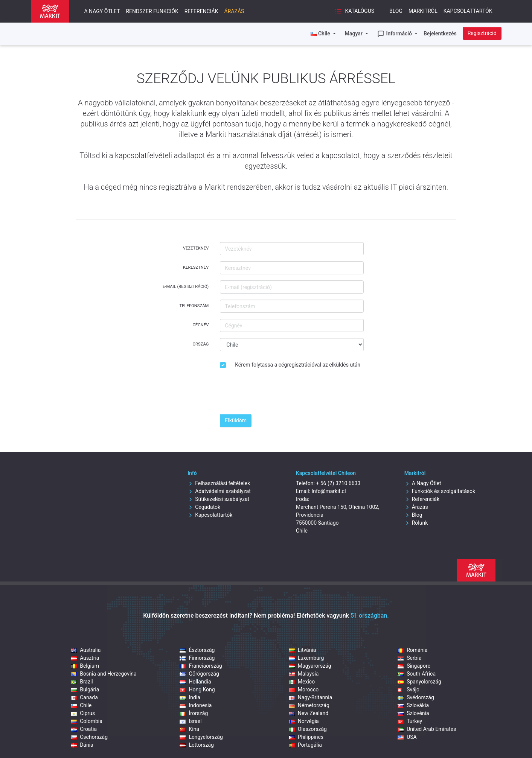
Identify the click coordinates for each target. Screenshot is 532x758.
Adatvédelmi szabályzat (219, 491)
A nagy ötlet (102, 11)
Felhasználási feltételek (219, 483)
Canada (84, 697)
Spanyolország (419, 682)
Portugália (305, 745)
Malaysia (304, 674)
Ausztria (85, 658)
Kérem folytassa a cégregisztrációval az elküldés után (298, 365)
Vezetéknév (196, 248)
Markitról (423, 11)
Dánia (82, 745)
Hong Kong (197, 690)
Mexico (302, 682)
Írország (194, 713)
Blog (396, 11)
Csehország (89, 737)
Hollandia (195, 682)
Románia (412, 650)
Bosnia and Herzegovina (104, 674)
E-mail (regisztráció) (186, 287)
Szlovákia (413, 705)
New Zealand (309, 713)
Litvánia (303, 650)
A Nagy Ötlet (423, 483)
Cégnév (201, 325)
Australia (86, 650)
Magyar (354, 33)
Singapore (414, 666)
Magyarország (310, 666)
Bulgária (85, 690)
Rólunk (416, 523)
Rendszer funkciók (152, 11)
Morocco (304, 690)
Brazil (82, 682)
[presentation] (277, 393)
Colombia (87, 721)
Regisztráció (482, 33)
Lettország (197, 745)
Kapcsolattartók (468, 11)
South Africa (417, 674)
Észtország (197, 650)
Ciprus (83, 713)
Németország (309, 705)
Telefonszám (194, 306)
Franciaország (201, 666)
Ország (200, 344)
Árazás (234, 11)
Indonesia (196, 705)
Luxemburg (306, 658)
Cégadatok (204, 507)
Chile (81, 705)
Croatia (84, 729)
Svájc (408, 690)
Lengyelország (201, 737)
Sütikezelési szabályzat (218, 499)
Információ (395, 34)
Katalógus (354, 11)
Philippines (306, 737)
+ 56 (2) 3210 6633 (338, 483)
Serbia (409, 658)
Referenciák (201, 11)
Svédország (416, 697)
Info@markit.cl (328, 491)
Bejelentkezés (440, 33)
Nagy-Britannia (311, 697)
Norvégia (304, 721)
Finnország (197, 658)
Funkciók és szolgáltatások (440, 491)
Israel (191, 721)
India (190, 697)
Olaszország (308, 729)
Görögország (199, 674)
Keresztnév (196, 267)
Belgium (85, 666)
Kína (189, 729)
